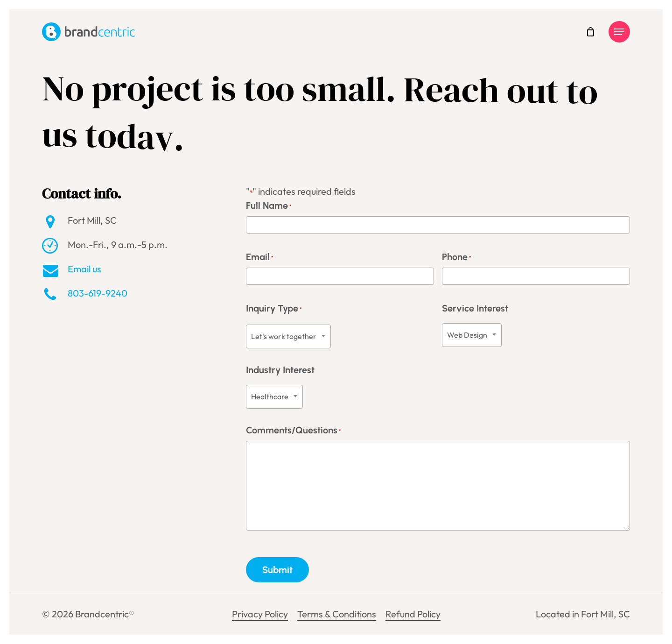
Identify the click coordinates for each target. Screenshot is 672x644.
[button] (619, 32)
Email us (84, 269)
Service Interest (475, 308)
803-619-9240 (98, 293)
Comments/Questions (294, 431)
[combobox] (288, 336)
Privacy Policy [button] (260, 614)
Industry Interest (280, 370)
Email (260, 258)
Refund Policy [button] (413, 614)
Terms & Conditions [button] (337, 614)
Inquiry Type (274, 309)
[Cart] (590, 32)
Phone (457, 258)
